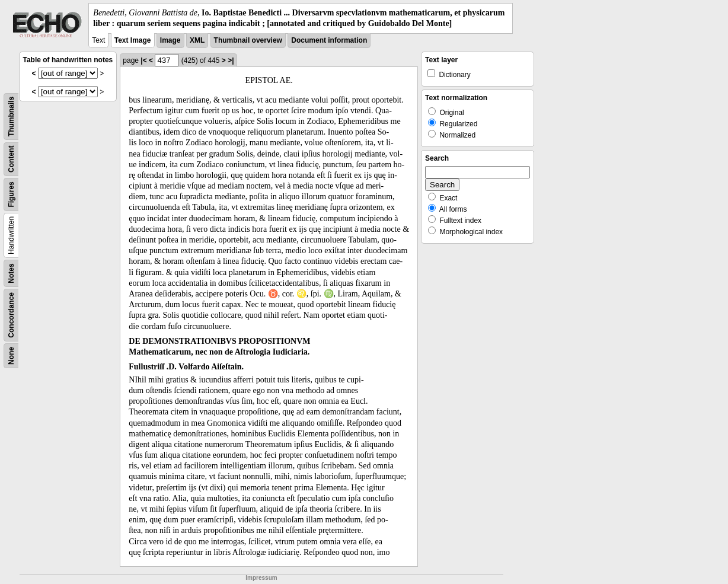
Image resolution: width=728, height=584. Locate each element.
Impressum (261, 578)
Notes (11, 274)
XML (197, 40)
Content (11, 159)
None (11, 356)
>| (231, 60)
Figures (11, 195)
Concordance (11, 315)
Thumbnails (11, 117)
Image (170, 40)
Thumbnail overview (248, 40)
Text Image (133, 40)
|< (143, 60)
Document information (329, 40)
